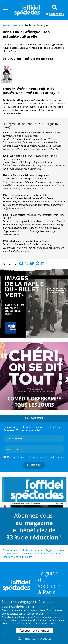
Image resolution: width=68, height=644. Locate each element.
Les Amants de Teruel (21, 156)
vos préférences (23, 620)
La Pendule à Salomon (22, 175)
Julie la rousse (17, 215)
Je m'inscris (34, 465)
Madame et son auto (21, 241)
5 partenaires (26, 617)
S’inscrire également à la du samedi (35, 457)
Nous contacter (35, 550)
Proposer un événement (18, 554)
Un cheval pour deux (21, 195)
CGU (59, 554)
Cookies (28, 557)
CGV (51, 554)
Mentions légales (12, 557)
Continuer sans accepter (35, 639)
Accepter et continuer (35, 631)
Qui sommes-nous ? (13, 550)
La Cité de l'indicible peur (24, 133)
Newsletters (40, 554)
